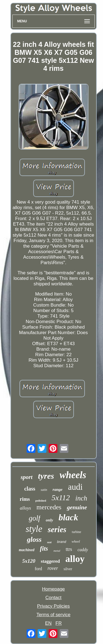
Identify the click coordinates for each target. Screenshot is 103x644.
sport (27, 477)
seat (49, 542)
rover (53, 568)
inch (81, 498)
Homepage (53, 589)
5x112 (61, 498)
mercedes (49, 507)
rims (25, 499)
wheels (73, 475)
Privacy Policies (53, 606)
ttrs (69, 549)
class (30, 489)
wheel (76, 541)
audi (75, 487)
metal (57, 551)
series (57, 529)
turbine (77, 532)
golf (35, 518)
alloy (75, 559)
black (68, 517)
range (58, 489)
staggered (51, 561)
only (50, 520)
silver (68, 569)
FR (59, 623)
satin (44, 490)
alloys (25, 508)
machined (27, 550)
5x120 (29, 561)
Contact (53, 598)
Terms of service (54, 615)
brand (62, 542)
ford (38, 569)
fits (44, 549)
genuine (77, 507)
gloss (34, 539)
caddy (83, 550)
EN (48, 623)
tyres (46, 476)
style (34, 529)
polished (41, 500)
